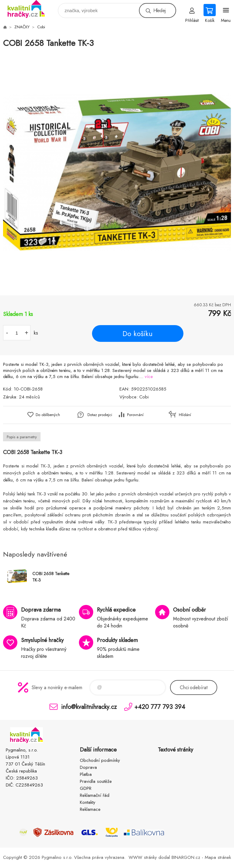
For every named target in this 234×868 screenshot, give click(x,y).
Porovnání (135, 415)
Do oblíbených (48, 415)
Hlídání (185, 415)
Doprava (88, 767)
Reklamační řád (95, 795)
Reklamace (90, 809)
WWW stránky (143, 857)
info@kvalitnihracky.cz (89, 707)
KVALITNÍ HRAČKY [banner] (30, 9)
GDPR (86, 788)
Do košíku (138, 334)
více (149, 377)
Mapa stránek (218, 857)
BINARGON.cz (186, 857)
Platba (86, 774)
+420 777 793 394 (160, 707)
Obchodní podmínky (100, 760)
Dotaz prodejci (100, 415)
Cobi (41, 27)
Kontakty (88, 802)
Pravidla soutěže (96, 781)
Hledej (159, 10)
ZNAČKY (22, 27)
